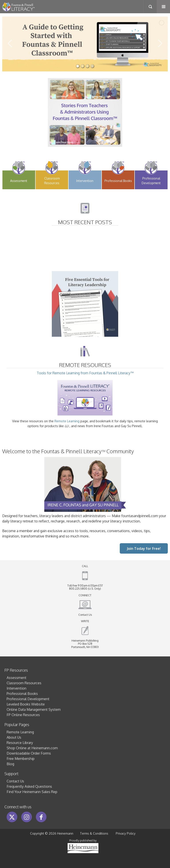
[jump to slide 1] (78, 66)
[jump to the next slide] (160, 44)
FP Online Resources (23, 715)
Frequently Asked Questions (29, 786)
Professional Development (28, 699)
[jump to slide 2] (83, 66)
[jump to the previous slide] (10, 44)
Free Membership (21, 759)
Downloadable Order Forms (29, 753)
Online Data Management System (34, 709)
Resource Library (20, 743)
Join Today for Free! (144, 549)
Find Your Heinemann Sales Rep (32, 792)
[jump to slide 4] (92, 66)
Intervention (16, 688)
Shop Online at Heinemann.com (32, 748)
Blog (10, 764)
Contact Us (85, 615)
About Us (14, 737)
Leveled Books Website (26, 704)
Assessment (16, 678)
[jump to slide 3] (87, 66)
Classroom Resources (24, 683)
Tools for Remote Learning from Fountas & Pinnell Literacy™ (85, 393)
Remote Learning (67, 421)
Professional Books (22, 694)
